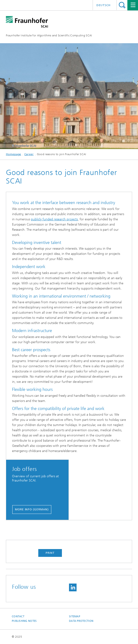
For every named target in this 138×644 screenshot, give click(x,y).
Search (122, 5)
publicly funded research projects (54, 219)
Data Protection (81, 621)
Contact (18, 616)
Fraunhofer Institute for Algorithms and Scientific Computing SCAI (49, 35)
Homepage (13, 154)
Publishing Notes (24, 621)
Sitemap (75, 616)
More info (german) (32, 509)
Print (50, 553)
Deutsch (103, 5)
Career (29, 154)
